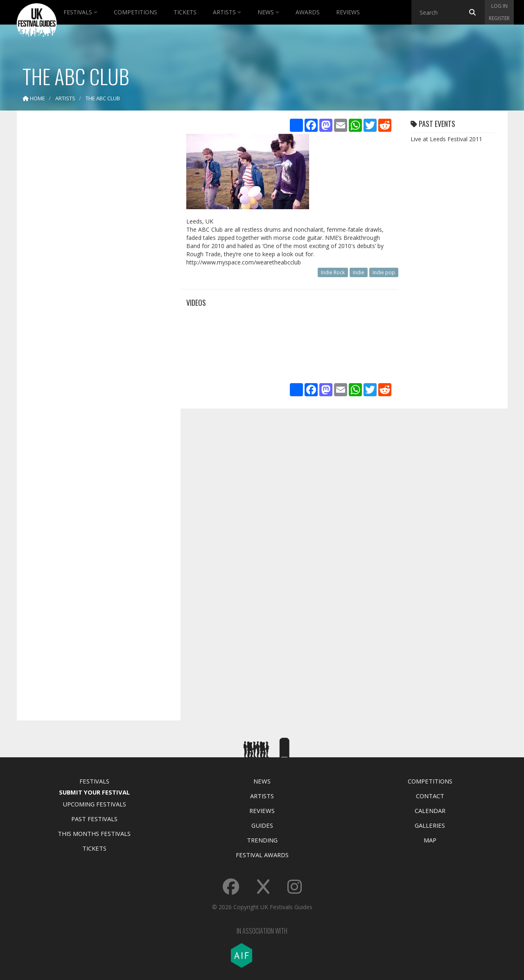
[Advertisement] (93, 246)
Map (430, 840)
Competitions (136, 12)
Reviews (348, 12)
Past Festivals (94, 819)
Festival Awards (262, 855)
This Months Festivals (94, 833)
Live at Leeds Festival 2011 (446, 139)
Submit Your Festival (94, 792)
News (268, 12)
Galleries (430, 825)
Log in (499, 6)
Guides (262, 825)
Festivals (80, 12)
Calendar (430, 811)
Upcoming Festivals (94, 804)
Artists (227, 12)
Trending (262, 840)
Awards (308, 12)
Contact (430, 796)
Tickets (185, 12)
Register (499, 18)
